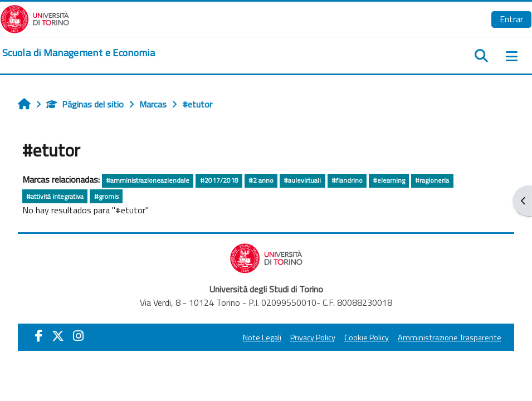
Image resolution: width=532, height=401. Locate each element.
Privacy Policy (313, 338)
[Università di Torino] (35, 18)
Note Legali (262, 338)
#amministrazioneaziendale (148, 180)
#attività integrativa (55, 196)
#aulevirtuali (302, 180)
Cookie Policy (367, 338)
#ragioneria (432, 180)
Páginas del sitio (85, 104)
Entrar (511, 19)
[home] (79, 53)
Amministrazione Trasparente (450, 338)
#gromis (106, 196)
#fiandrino (347, 180)
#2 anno (261, 180)
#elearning (389, 180)
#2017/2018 (219, 180)
